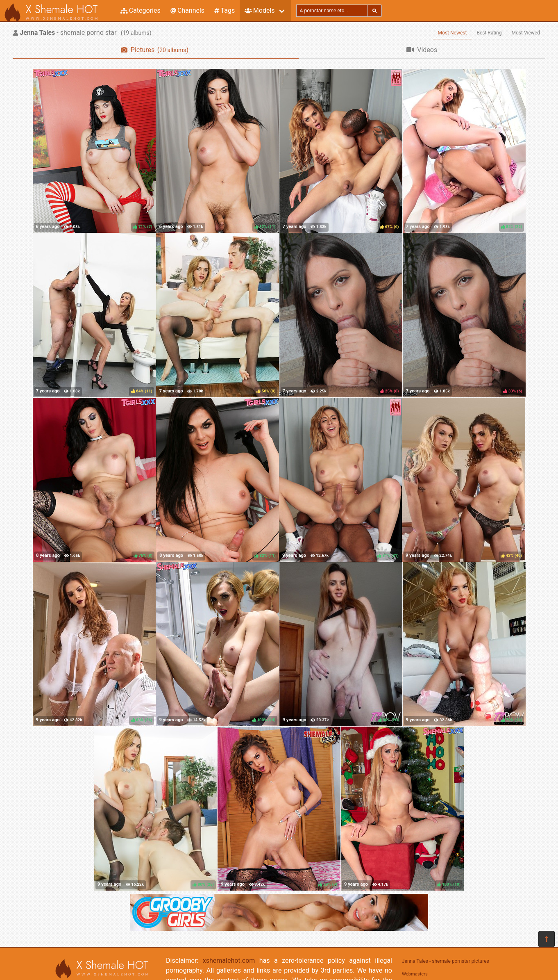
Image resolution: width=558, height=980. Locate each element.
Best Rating (489, 33)
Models (260, 10)
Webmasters (415, 974)
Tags (225, 10)
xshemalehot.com (229, 961)
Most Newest (453, 33)
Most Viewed (526, 33)
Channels (187, 10)
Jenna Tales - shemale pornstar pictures (446, 961)
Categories (141, 10)
